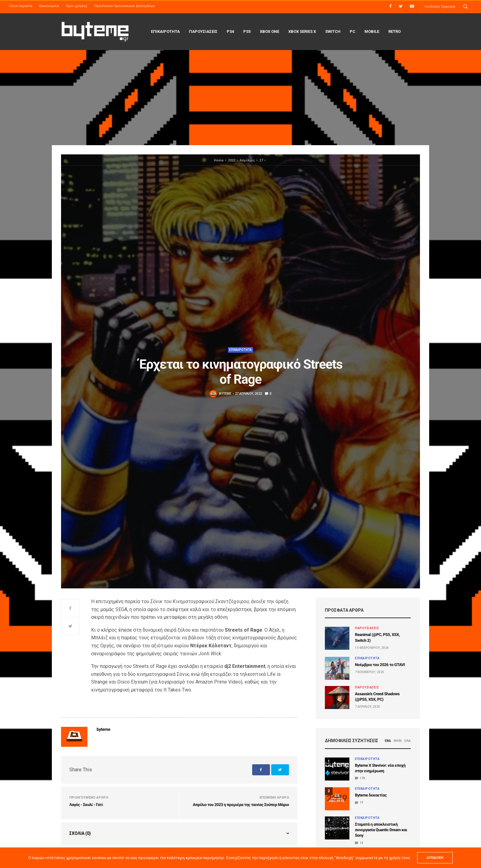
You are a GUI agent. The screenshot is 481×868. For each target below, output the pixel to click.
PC (352, 31)
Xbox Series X (302, 31)
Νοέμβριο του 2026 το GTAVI (380, 665)
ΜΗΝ (398, 741)
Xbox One (269, 31)
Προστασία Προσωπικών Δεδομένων (125, 6)
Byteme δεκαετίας (371, 795)
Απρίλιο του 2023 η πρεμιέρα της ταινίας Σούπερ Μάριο (241, 805)
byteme (225, 394)
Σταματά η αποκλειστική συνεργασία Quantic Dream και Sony (381, 830)
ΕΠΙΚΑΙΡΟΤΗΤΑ (165, 31)
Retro (394, 31)
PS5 (247, 31)
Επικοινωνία (49, 6)
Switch (333, 31)
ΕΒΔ (388, 741)
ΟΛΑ (407, 741)
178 (360, 778)
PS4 (230, 31)
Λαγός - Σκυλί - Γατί (86, 805)
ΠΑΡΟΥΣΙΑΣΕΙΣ (203, 31)
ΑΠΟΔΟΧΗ (435, 858)
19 (359, 802)
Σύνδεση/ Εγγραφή (440, 7)
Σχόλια (80, 833)
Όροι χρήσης (77, 6)
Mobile (372, 31)
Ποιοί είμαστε (21, 6)
